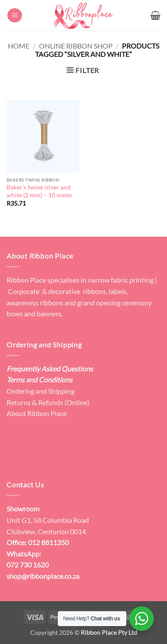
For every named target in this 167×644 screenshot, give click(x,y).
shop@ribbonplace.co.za (43, 576)
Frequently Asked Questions (50, 369)
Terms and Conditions (39, 380)
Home (19, 46)
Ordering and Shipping (41, 391)
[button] (15, 16)
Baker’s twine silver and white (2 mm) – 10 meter (40, 191)
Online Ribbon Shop (76, 46)
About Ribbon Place (37, 413)
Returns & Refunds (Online (47, 402)
